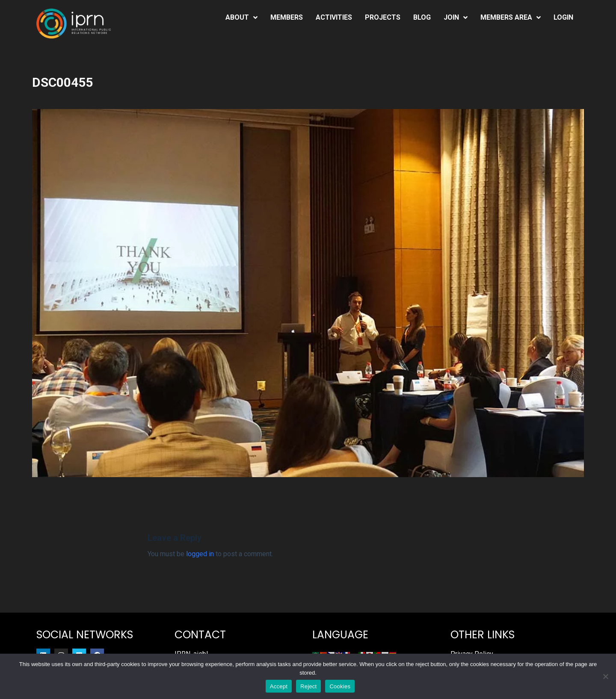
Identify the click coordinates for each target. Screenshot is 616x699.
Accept (279, 686)
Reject (308, 686)
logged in (200, 554)
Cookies (340, 686)
